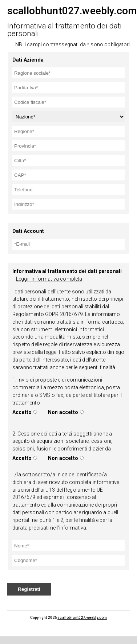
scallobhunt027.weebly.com (82, 618)
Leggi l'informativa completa (49, 279)
